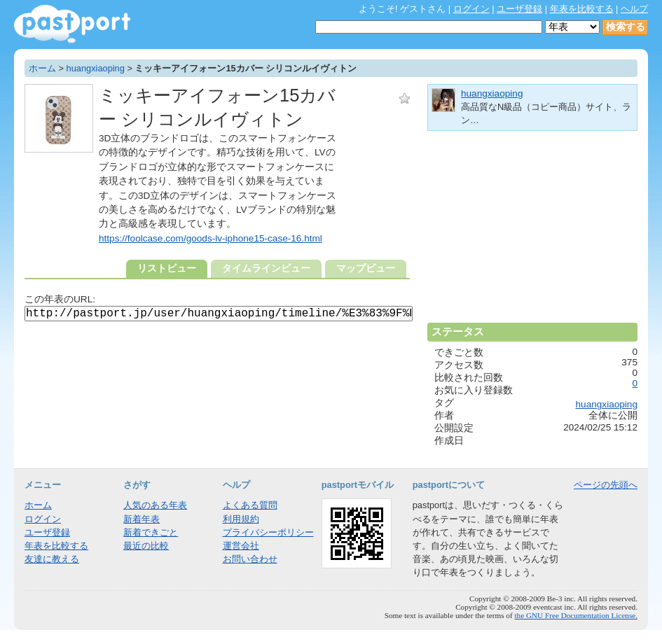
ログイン (471, 9)
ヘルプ (634, 9)
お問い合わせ (250, 559)
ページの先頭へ (606, 485)
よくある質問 (250, 505)
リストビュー (167, 268)
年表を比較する (582, 9)
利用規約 (241, 519)
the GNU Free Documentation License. (576, 615)
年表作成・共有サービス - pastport (72, 24)
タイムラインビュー (266, 268)
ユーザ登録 (519, 9)
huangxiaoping (96, 68)
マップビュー (366, 268)
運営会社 (241, 546)
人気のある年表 (155, 505)
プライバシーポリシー (268, 532)
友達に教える (52, 559)
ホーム (42, 68)
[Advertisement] (532, 232)
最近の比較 (146, 546)
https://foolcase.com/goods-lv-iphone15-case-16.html (211, 238)
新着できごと (151, 532)
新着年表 (142, 519)
